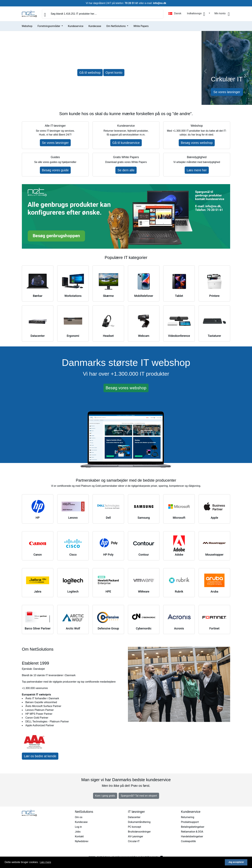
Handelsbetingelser (192, 836)
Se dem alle (126, 170)
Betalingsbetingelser (193, 827)
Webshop (27, 26)
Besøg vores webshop (197, 143)
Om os (79, 817)
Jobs (78, 832)
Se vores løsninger (227, 92)
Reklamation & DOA (192, 832)
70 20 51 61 (132, 3)
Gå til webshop (90, 73)
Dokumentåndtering (139, 822)
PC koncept (135, 827)
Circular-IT (134, 841)
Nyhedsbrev (82, 841)
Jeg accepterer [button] (236, 862)
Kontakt (79, 836)
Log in (78, 827)
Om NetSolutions (116, 26)
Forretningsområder (49, 26)
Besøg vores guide (55, 170)
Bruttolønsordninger (139, 832)
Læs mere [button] (45, 862)
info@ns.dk (160, 3)
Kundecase (95, 26)
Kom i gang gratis (105, 796)
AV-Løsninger (135, 836)
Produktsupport (190, 822)
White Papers (141, 26)
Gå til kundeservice (126, 143)
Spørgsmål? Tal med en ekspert (139, 796)
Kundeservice (76, 26)
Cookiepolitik (188, 841)
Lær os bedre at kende (40, 756)
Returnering (188, 817)
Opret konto (114, 73)
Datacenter (134, 817)
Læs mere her (197, 170)
